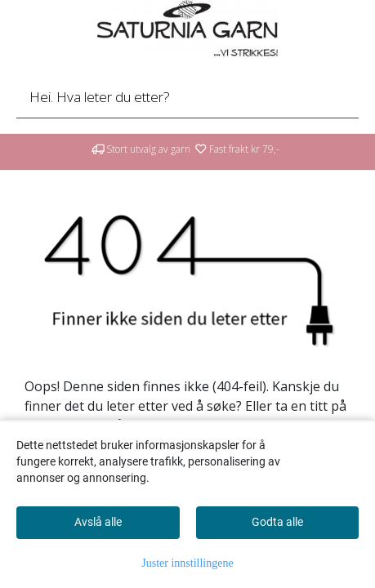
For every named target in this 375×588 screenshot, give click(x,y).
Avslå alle (98, 522)
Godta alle (277, 522)
